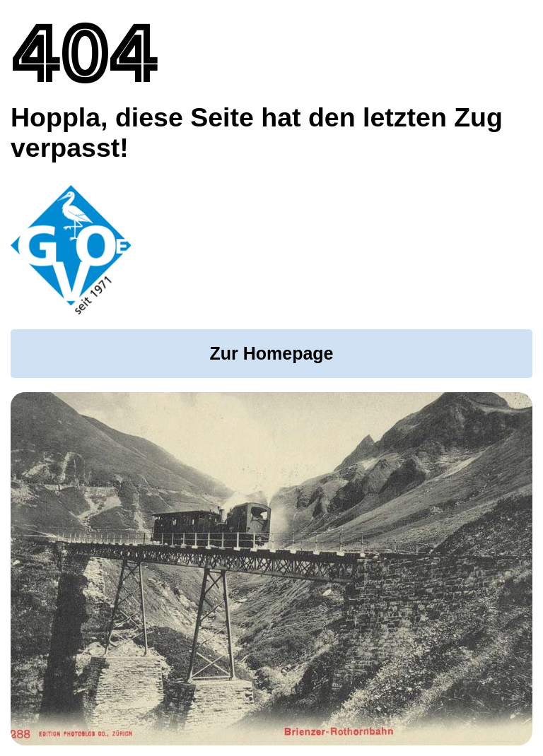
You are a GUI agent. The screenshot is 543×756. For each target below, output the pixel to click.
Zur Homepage (271, 353)
